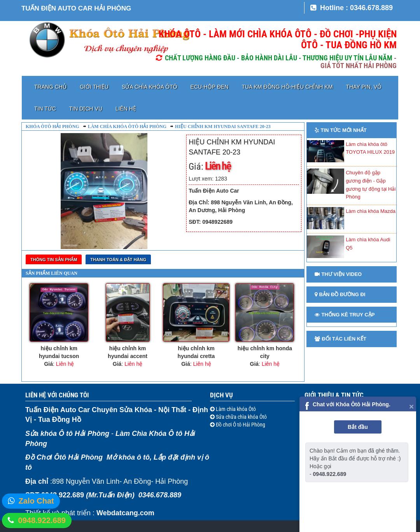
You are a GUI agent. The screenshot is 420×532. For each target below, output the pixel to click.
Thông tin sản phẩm (54, 260)
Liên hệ (126, 109)
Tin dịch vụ (86, 109)
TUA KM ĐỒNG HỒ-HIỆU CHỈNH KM (287, 87)
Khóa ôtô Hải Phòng (52, 126)
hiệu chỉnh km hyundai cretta (196, 352)
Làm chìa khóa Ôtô (235, 409)
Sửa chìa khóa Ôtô (149, 87)
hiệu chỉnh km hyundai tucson (59, 352)
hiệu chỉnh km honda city (265, 352)
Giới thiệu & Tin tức (334, 395)
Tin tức (45, 109)
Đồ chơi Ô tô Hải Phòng (240, 425)
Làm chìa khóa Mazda (371, 211)
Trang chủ (50, 87)
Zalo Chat (36, 501)
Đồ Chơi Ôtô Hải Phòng (64, 457)
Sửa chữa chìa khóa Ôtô (241, 417)
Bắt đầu (358, 427)
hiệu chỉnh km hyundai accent (128, 352)
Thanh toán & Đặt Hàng (118, 260)
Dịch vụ (221, 395)
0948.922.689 (42, 520)
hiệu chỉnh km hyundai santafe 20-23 (223, 126)
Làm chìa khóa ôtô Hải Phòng (127, 126)
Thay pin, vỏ (364, 87)
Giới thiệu (94, 87)
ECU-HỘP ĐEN (210, 87)
